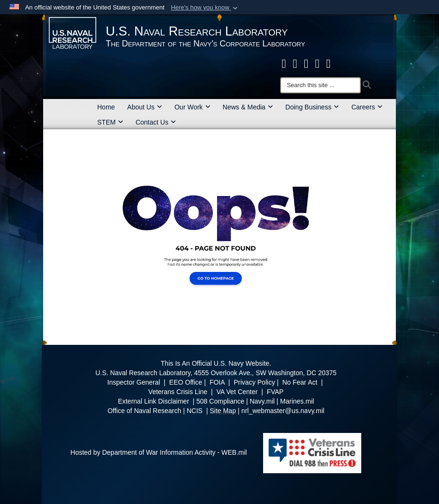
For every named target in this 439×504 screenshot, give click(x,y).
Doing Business (312, 107)
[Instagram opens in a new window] (306, 63)
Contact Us (156, 122)
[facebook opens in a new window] (284, 63)
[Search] (320, 85)
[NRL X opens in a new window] (295, 63)
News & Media (248, 107)
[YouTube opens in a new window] (329, 63)
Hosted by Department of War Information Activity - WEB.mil (159, 452)
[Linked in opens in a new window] (318, 63)
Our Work (192, 107)
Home (106, 107)
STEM (110, 122)
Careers (367, 107)
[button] (205, 8)
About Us (145, 107)
